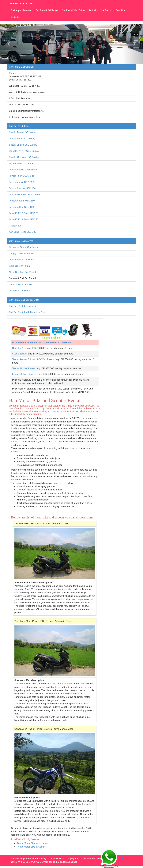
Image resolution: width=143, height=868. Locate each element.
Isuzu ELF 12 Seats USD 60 (24, 213)
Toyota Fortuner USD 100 (22, 188)
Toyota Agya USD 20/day (22, 139)
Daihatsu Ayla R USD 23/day (24, 151)
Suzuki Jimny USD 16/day (23, 132)
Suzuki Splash (20, 354)
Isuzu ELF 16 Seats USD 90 (24, 219)
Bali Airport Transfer (21, 10)
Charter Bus (15, 226)
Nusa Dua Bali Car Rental (23, 272)
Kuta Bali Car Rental (20, 266)
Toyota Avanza (20, 359)
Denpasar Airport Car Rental (24, 247)
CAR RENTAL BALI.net (20, 4)
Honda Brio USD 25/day (22, 164)
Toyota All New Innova (24, 368)
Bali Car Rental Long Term (23, 306)
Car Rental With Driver (73, 10)
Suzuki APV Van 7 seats (42, 359)
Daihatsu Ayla (19, 348)
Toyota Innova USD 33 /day (23, 182)
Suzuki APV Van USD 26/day (24, 157)
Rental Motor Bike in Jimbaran (32, 843)
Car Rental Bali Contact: (22, 67)
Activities (16, 17)
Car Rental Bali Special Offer (24, 300)
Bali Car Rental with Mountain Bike (27, 312)
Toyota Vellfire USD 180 (21, 207)
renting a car (18, 442)
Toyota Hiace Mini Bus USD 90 (25, 195)
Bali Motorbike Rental (100, 10)
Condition (121, 10)
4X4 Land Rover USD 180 (23, 232)
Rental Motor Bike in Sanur (31, 847)
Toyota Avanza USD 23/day (23, 170)
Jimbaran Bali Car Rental (22, 260)
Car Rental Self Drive (47, 10)
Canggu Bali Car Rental (21, 253)
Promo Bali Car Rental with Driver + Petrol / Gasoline (42, 342)
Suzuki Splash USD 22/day (23, 145)
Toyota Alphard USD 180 (22, 201)
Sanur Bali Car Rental (20, 285)
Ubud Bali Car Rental (20, 291)
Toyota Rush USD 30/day (22, 176)
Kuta (59, 389)
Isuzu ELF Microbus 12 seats (27, 374)
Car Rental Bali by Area (21, 241)
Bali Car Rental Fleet (20, 126)
